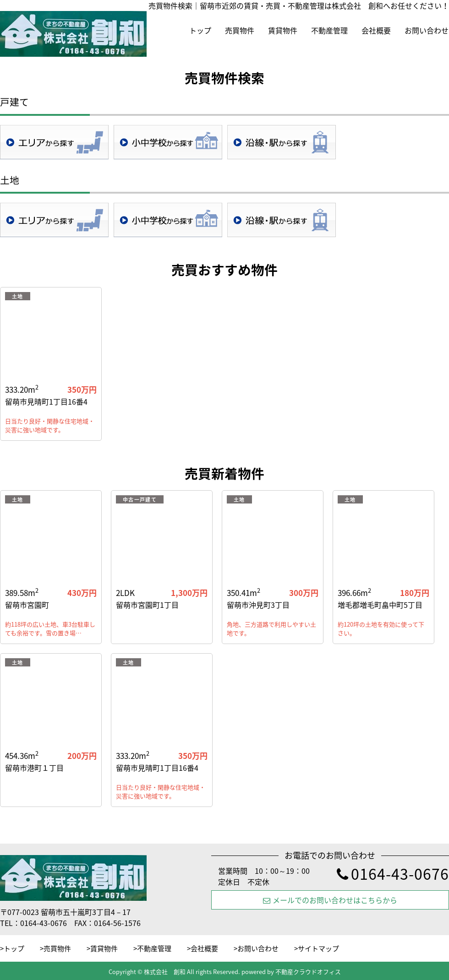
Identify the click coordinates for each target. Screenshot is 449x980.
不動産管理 (329, 30)
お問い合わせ (427, 30)
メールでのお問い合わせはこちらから (330, 900)
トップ (200, 30)
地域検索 (54, 142)
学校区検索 (168, 142)
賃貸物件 (283, 30)
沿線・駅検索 (282, 142)
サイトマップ (318, 948)
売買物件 (240, 30)
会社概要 (376, 30)
